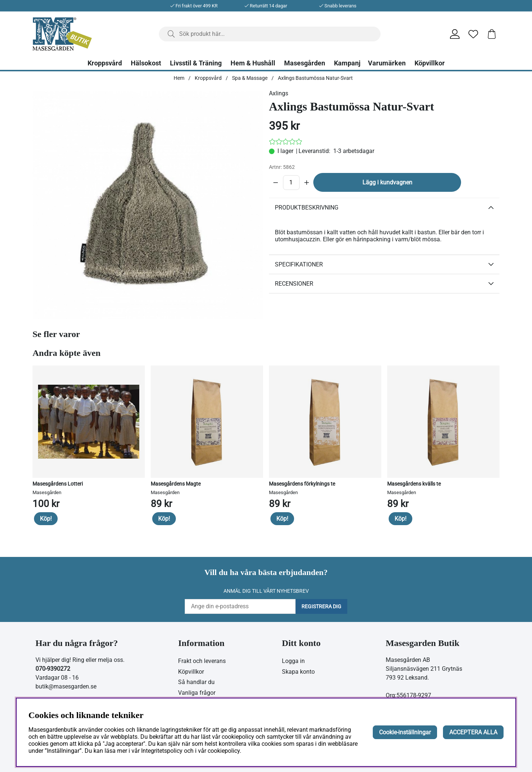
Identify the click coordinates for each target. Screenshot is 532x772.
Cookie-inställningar (405, 732)
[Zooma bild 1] (148, 205)
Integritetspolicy (162, 751)
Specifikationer (299, 264)
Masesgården (305, 63)
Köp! (46, 519)
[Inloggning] (455, 34)
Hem (179, 78)
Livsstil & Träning (196, 63)
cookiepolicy (224, 751)
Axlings (279, 93)
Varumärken (387, 63)
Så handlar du (196, 682)
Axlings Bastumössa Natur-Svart (315, 78)
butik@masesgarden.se (66, 686)
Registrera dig (321, 606)
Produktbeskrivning (307, 208)
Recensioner (294, 284)
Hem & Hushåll (253, 63)
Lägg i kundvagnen (387, 182)
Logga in (293, 661)
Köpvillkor (430, 63)
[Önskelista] (473, 34)
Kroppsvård (105, 63)
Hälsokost (146, 63)
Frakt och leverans (202, 661)
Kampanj (347, 63)
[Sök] (270, 34)
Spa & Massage (250, 78)
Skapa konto (298, 672)
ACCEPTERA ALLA (473, 732)
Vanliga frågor (197, 693)
